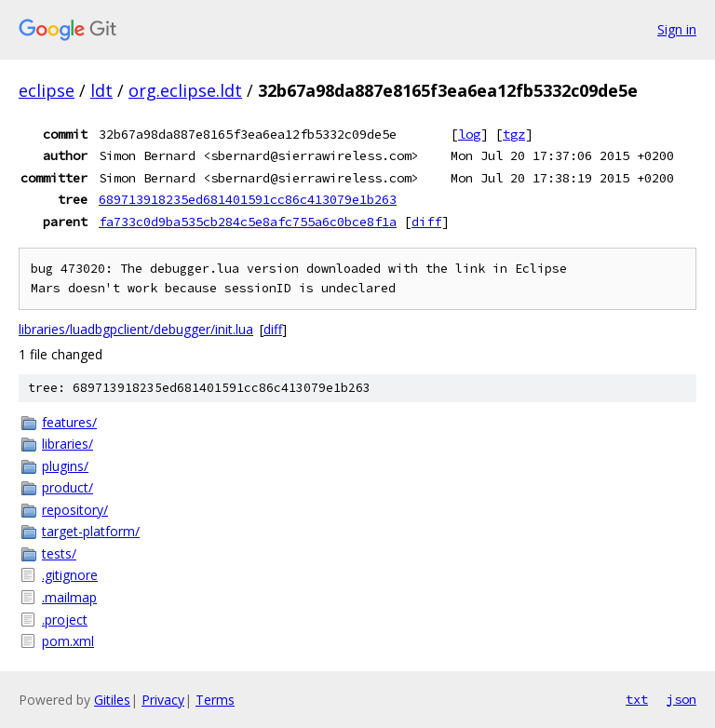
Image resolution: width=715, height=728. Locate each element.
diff (426, 222)
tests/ (59, 553)
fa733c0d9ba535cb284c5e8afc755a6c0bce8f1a (248, 222)
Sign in (677, 29)
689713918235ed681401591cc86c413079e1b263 (248, 199)
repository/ (75, 510)
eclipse (47, 90)
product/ (67, 487)
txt (637, 699)
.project (65, 620)
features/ (69, 422)
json (681, 699)
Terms (215, 700)
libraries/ (67, 444)
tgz (514, 134)
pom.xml (68, 641)
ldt (101, 90)
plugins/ (65, 466)
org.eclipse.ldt (185, 90)
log (469, 134)
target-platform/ (91, 531)
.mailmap (69, 597)
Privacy (163, 700)
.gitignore (70, 575)
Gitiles (112, 700)
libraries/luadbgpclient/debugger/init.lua (136, 329)
